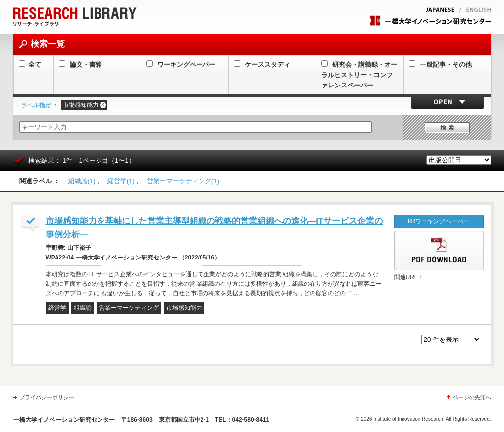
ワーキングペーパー (181, 64)
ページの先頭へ (472, 397)
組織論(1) (82, 181)
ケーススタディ (262, 64)
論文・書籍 (81, 64)
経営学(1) (121, 181)
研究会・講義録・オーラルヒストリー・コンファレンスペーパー (359, 75)
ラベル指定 (37, 105)
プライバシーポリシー (47, 397)
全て (30, 64)
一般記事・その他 (441, 64)
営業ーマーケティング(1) (183, 181)
